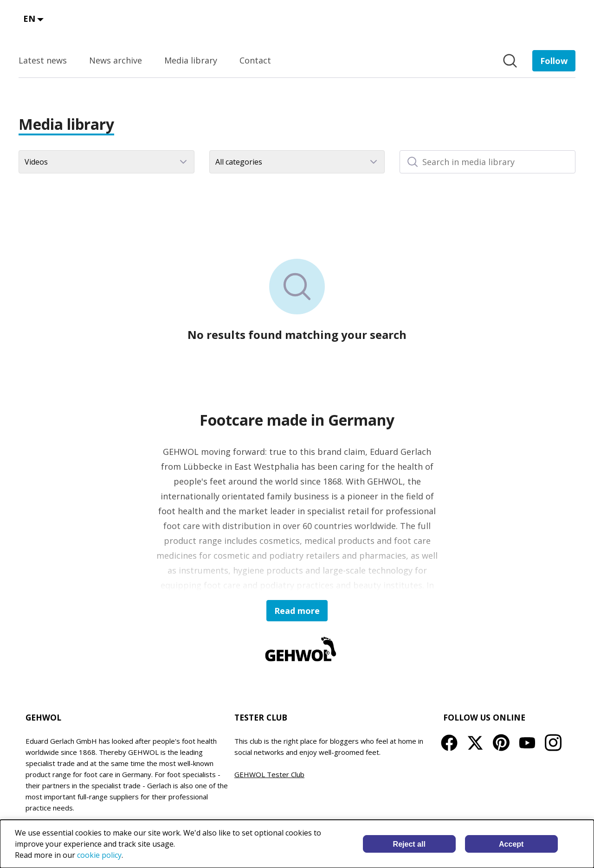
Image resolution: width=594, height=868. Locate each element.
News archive (116, 60)
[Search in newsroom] (510, 61)
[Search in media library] (487, 162)
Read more (297, 611)
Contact (255, 60)
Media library (191, 60)
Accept (511, 844)
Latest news (43, 60)
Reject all (409, 844)
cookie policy (99, 855)
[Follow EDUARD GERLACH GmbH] (554, 61)
